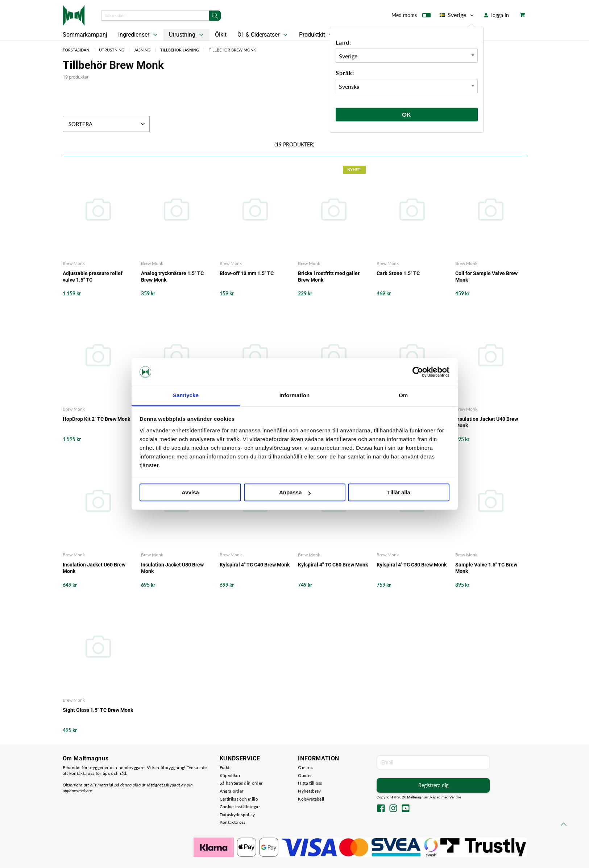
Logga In (496, 15)
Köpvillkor (230, 775)
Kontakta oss (233, 822)
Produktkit (317, 35)
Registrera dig (433, 785)
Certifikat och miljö (239, 799)
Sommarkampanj (85, 35)
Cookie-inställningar (240, 807)
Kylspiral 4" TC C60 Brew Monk (333, 565)
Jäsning (142, 50)
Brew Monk (74, 263)
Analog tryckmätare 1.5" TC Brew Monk (172, 277)
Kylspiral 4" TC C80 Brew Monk (412, 565)
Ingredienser (138, 35)
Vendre (455, 797)
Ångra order (231, 791)
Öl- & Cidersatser (263, 35)
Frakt (225, 767)
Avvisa (190, 493)
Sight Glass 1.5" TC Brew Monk (98, 710)
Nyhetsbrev (309, 791)
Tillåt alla (399, 493)
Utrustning (187, 35)
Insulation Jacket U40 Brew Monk (487, 422)
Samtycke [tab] (186, 396)
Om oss (306, 767)
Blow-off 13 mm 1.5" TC (247, 273)
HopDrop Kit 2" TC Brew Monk (96, 419)
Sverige (457, 15)
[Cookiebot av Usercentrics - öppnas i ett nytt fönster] (418, 372)
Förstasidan (76, 50)
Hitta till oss (310, 783)
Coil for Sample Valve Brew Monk (486, 277)
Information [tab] (295, 396)
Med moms (411, 17)
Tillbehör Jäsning (180, 50)
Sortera (107, 124)
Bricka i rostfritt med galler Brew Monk (329, 277)
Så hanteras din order (241, 783)
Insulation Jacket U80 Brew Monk (172, 568)
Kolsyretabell (311, 799)
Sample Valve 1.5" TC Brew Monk (486, 568)
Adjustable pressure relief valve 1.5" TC (93, 277)
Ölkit (221, 35)
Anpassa (295, 493)
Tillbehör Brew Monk (232, 50)
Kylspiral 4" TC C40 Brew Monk (255, 565)
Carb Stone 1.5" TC (398, 273)
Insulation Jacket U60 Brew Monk (94, 568)
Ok (407, 114)
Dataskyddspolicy (237, 815)
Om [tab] (403, 396)
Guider (305, 775)
